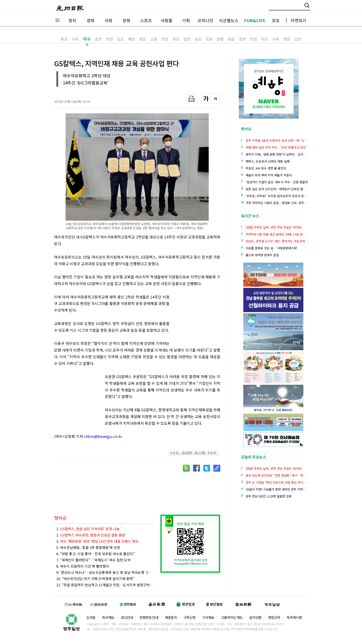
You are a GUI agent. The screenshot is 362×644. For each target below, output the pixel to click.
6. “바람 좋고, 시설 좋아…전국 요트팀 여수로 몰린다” (95, 554)
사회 (109, 20)
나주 (75, 39)
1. (88, 529)
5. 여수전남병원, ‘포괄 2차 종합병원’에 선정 (88, 547)
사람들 (167, 20)
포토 (276, 20)
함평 (220, 39)
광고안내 (127, 617)
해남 (132, 39)
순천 (98, 39)
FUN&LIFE (255, 20)
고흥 (154, 39)
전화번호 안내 (149, 617)
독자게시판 (294, 617)
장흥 (209, 39)
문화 (127, 20)
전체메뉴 (57, 20)
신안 (298, 39)
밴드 (324, 8)
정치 (72, 20)
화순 (231, 39)
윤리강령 (255, 617)
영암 (287, 39)
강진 (165, 39)
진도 (121, 39)
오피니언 (205, 20)
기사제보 (208, 617)
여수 (87, 39)
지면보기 (299, 20)
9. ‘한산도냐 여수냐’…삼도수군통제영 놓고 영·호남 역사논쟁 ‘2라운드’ (105, 572)
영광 (242, 39)
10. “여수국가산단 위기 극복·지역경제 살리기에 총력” (95, 579)
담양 (187, 39)
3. (97, 541)
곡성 (176, 39)
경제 (90, 20)
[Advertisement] (197, 319)
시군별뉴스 (229, 20)
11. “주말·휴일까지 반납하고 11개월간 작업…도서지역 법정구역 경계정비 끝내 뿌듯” (105, 585)
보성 (198, 39)
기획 (186, 20)
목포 (64, 39)
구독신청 (190, 617)
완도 (143, 39)
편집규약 (274, 617)
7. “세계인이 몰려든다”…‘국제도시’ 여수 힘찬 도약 (93, 560)
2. (91, 535)
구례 (276, 39)
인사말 (91, 617)
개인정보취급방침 (158, 629)
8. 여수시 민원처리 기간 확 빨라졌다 (83, 566)
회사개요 (108, 617)
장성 (253, 39)
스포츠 (146, 20)
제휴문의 (171, 617)
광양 (109, 39)
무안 (265, 39)
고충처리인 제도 (232, 617)
